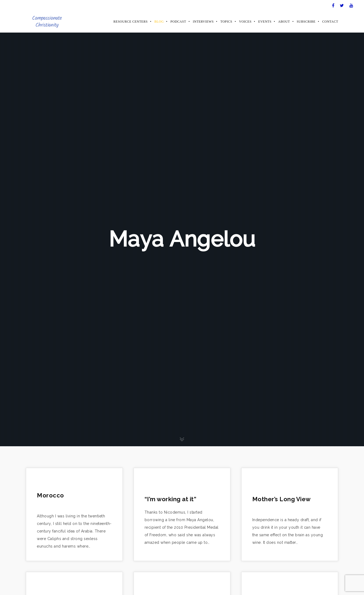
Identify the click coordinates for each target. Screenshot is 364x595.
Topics (226, 22)
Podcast (178, 22)
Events (265, 22)
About (284, 22)
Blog (159, 22)
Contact (330, 22)
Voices (245, 22)
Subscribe (306, 22)
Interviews (203, 22)
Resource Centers (130, 22)
